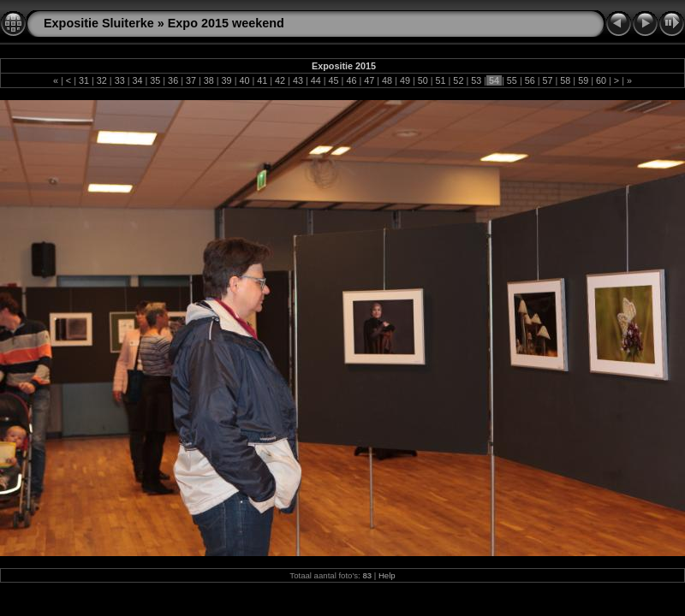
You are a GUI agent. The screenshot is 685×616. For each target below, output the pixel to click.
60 (601, 80)
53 (476, 80)
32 (102, 80)
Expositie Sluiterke (99, 23)
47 (369, 80)
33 (120, 80)
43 (298, 80)
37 (191, 80)
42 (280, 80)
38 (209, 80)
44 (316, 80)
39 (227, 80)
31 (84, 80)
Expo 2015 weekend (226, 23)
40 (244, 80)
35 (155, 80)
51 (441, 80)
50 (423, 80)
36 (173, 80)
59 (583, 80)
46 (351, 80)
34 (137, 80)
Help (387, 575)
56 (530, 80)
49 (405, 80)
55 (512, 80)
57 (548, 80)
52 (458, 80)
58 (565, 80)
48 (387, 80)
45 (334, 80)
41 (262, 80)
